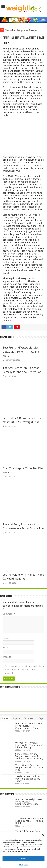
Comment (9, 614)
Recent (6, 718)
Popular (17, 718)
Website (7, 657)
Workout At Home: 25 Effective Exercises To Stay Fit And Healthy (29, 745)
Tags (41, 718)
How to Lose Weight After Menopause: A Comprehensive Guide (29, 726)
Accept (24, 859)
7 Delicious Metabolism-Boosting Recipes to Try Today (28, 779)
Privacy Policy (24, 865)
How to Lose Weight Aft (16, 30)
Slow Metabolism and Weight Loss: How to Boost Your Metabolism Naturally (29, 756)
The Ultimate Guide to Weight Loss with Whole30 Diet (29, 767)
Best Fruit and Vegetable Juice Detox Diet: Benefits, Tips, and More (21, 352)
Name (6, 638)
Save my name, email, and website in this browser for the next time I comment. (23, 670)
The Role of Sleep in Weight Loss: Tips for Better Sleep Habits (30, 821)
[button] (43, 835)
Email (6, 648)
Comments (30, 718)
